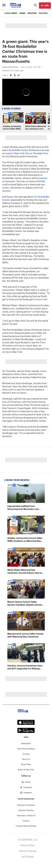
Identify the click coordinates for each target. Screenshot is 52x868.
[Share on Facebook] (11, 75)
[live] (45, 5)
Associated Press (10, 67)
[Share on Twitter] (15, 75)
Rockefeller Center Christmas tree (27, 150)
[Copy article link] (19, 75)
